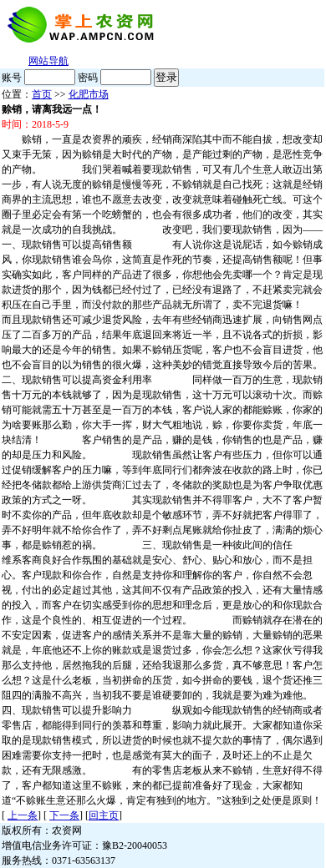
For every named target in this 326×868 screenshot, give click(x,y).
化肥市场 (89, 94)
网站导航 (48, 61)
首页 (42, 94)
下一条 (64, 815)
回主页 (104, 815)
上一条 (23, 815)
